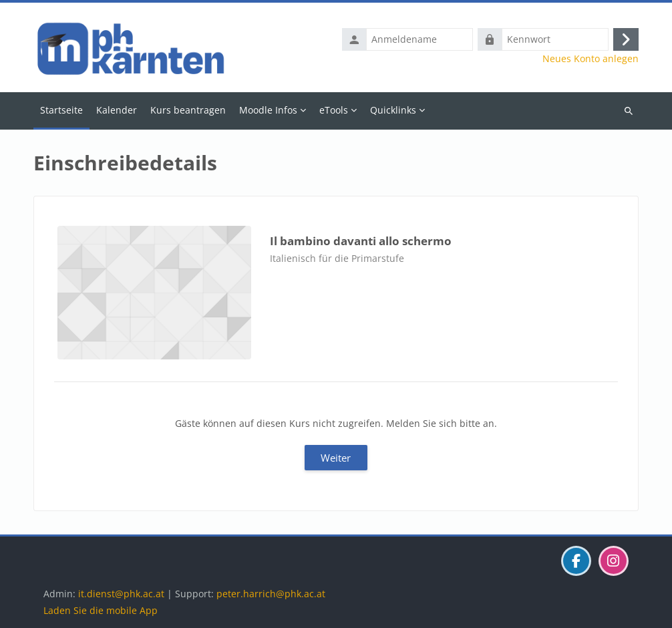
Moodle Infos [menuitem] (268, 110)
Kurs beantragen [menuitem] (188, 110)
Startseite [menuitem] (61, 110)
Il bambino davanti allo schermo (361, 241)
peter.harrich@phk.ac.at (271, 594)
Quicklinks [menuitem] (393, 110)
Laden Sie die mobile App (101, 610)
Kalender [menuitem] (117, 110)
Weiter (336, 458)
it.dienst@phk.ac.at (121, 594)
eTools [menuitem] (334, 110)
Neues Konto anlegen (591, 59)
